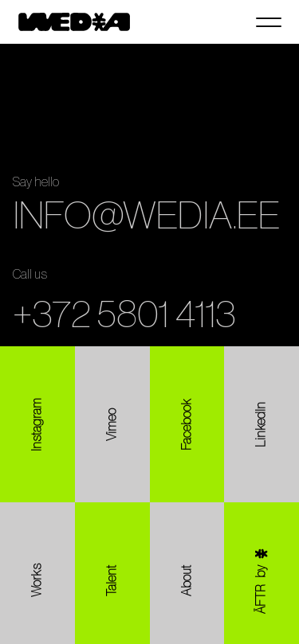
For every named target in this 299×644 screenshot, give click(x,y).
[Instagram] (37, 424)
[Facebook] (187, 424)
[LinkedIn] (262, 424)
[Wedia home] (74, 22)
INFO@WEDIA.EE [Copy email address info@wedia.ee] (146, 217)
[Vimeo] (112, 424)
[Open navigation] (269, 22)
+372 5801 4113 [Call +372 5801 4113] (124, 315)
